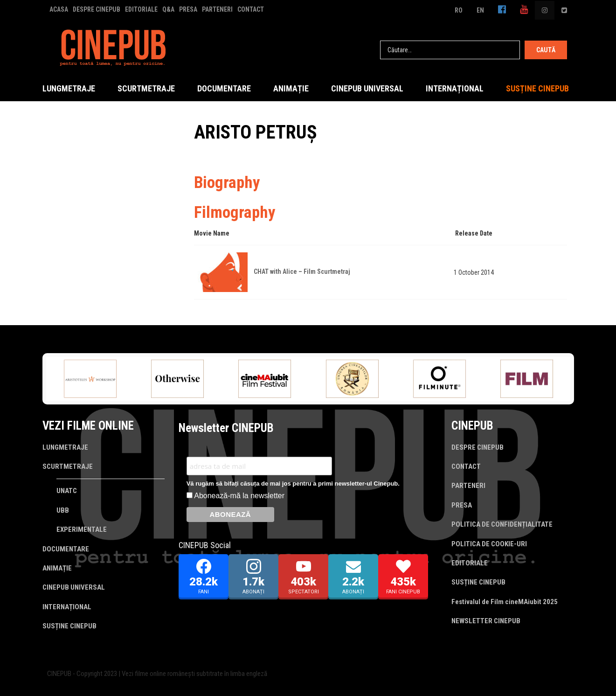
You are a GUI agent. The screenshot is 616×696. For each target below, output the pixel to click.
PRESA (188, 9)
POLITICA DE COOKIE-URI (489, 544)
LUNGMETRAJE (69, 88)
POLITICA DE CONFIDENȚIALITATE (502, 524)
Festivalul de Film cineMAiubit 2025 (505, 602)
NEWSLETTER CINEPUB (486, 621)
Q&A (168, 9)
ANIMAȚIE (291, 88)
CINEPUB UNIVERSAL (367, 88)
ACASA (59, 9)
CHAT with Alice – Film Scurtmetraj (302, 271)
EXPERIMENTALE (82, 529)
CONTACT (251, 9)
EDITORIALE (141, 9)
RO (459, 10)
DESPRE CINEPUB (97, 9)
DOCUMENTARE (224, 88)
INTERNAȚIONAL (455, 88)
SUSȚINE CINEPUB (537, 88)
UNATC (67, 491)
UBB (63, 510)
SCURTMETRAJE (146, 88)
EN (480, 10)
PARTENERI (217, 9)
